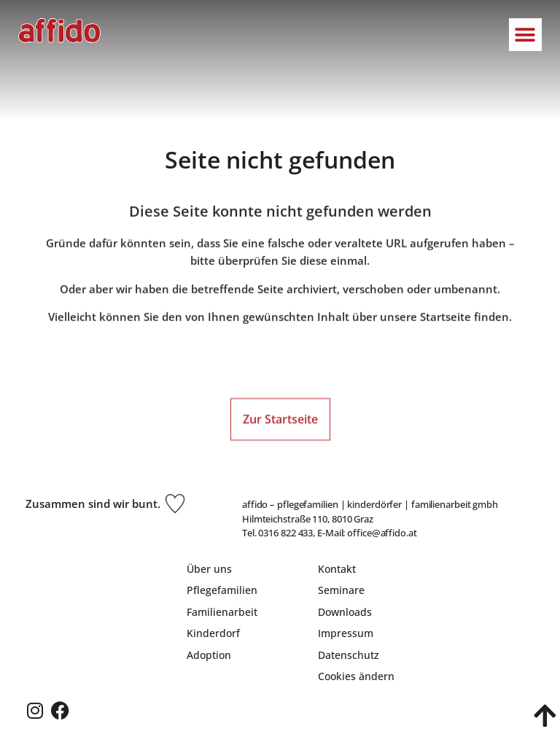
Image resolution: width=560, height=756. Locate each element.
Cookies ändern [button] (356, 676)
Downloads (345, 612)
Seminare (341, 590)
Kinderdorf (213, 633)
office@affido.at (382, 533)
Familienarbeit (222, 612)
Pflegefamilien (222, 590)
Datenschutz (349, 655)
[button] (525, 35)
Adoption (209, 655)
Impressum (346, 633)
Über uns (209, 569)
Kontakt (337, 569)
